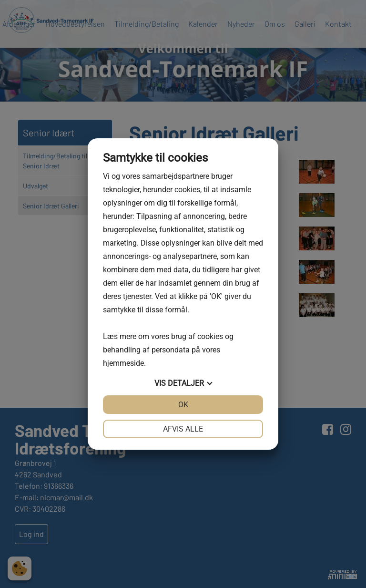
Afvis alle (183, 429)
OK (183, 405)
